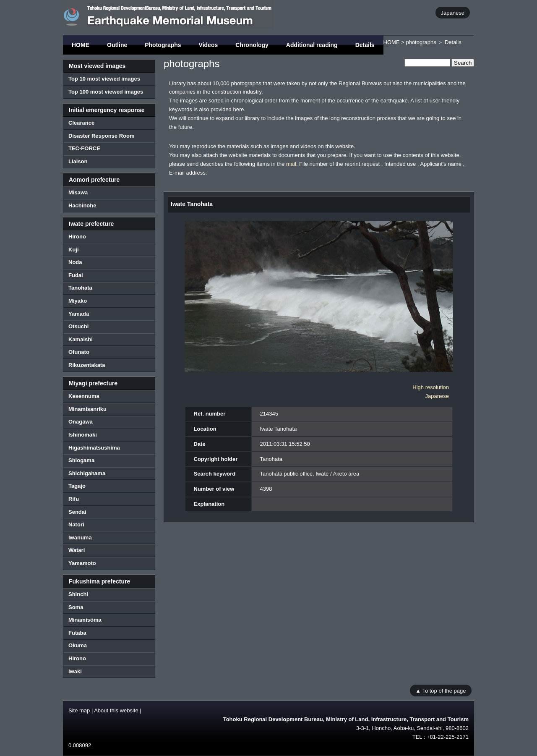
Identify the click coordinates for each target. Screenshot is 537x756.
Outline (117, 45)
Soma (76, 607)
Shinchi (78, 594)
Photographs (163, 45)
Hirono (77, 237)
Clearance (81, 123)
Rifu (74, 499)
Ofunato (79, 352)
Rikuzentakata (87, 365)
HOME (81, 45)
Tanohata (80, 288)
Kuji (74, 250)
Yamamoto (82, 563)
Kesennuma (84, 396)
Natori (76, 524)
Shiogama (81, 460)
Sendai (77, 512)
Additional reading (312, 45)
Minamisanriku (87, 409)
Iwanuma (80, 538)
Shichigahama (87, 473)
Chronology (252, 45)
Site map (79, 710)
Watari (77, 550)
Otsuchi (78, 326)
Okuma (78, 645)
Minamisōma (85, 620)
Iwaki (75, 671)
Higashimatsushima (94, 448)
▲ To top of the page (441, 690)
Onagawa (81, 422)
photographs (421, 42)
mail (291, 164)
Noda (75, 262)
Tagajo (77, 486)
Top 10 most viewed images (104, 79)
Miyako (78, 301)
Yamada (79, 314)
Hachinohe (82, 205)
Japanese (453, 12)
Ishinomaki (83, 435)
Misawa (78, 192)
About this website (116, 710)
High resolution (431, 387)
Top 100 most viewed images (106, 92)
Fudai (76, 275)
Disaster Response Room (102, 136)
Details (365, 45)
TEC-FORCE (84, 148)
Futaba (77, 633)
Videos (209, 45)
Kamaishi (81, 339)
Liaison (78, 161)
